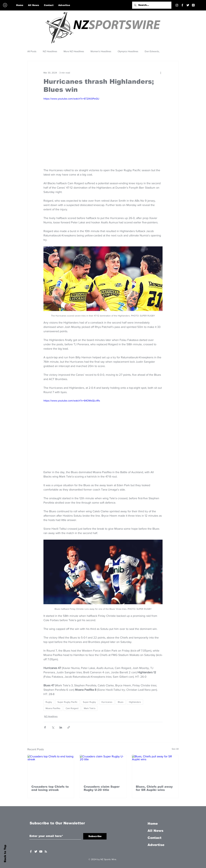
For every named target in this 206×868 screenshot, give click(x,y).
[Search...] (151, 5)
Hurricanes (107, 702)
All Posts (32, 51)
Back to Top (5, 854)
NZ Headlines (50, 51)
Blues (121, 702)
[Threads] (193, 5)
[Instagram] (177, 5)
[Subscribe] (95, 836)
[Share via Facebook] (45, 727)
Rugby (49, 702)
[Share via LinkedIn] (61, 727)
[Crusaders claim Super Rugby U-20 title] (103, 768)
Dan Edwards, (152, 51)
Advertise (156, 845)
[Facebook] (182, 5)
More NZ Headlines (74, 51)
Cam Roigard (72, 708)
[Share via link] (69, 727)
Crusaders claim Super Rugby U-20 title (102, 788)
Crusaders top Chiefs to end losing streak (50, 788)
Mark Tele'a (90, 708)
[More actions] (161, 73)
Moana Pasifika (53, 708)
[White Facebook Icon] (31, 851)
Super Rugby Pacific (67, 702)
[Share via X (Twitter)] (53, 727)
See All (175, 749)
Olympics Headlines (128, 51)
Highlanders (135, 702)
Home (153, 824)
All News (155, 831)
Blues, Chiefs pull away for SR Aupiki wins (154, 788)
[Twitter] (188, 5)
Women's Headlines (101, 51)
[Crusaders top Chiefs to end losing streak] (51, 768)
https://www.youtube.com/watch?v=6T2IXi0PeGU (71, 99)
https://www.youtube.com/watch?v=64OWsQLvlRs (72, 401)
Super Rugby (89, 702)
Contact (154, 838)
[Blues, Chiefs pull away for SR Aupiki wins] (155, 768)
